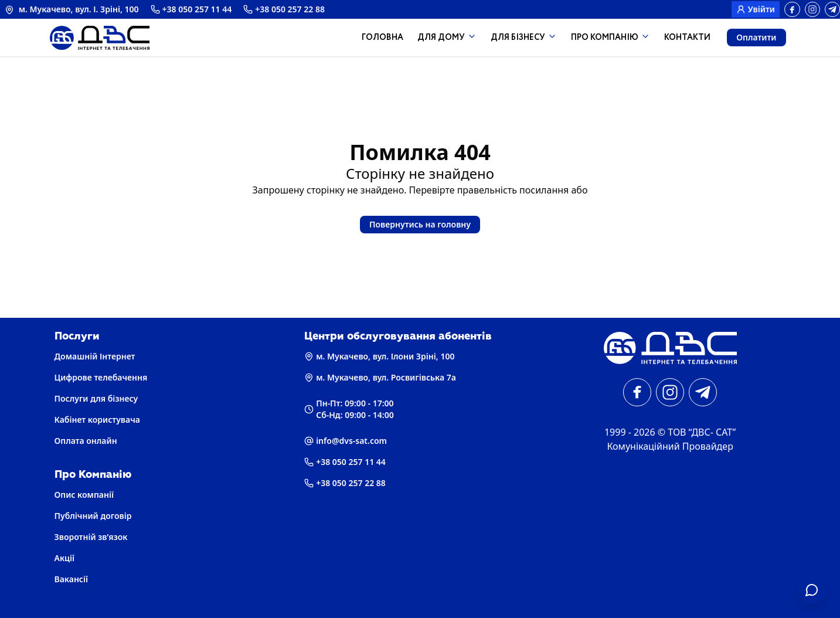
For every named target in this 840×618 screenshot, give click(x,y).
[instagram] (812, 9)
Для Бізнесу (524, 38)
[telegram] (832, 9)
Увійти (756, 9)
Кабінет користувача (97, 420)
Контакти (687, 38)
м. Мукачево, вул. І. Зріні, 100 (72, 9)
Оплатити (756, 37)
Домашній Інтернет (95, 356)
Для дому (447, 38)
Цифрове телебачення (101, 377)
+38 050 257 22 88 (284, 9)
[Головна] (670, 348)
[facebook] (792, 9)
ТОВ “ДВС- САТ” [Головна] (702, 432)
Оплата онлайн (86, 441)
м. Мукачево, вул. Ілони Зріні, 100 (379, 356)
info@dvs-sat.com (346, 441)
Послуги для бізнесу (96, 398)
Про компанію (611, 38)
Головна (382, 38)
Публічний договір (93, 516)
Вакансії (72, 579)
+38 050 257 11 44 (191, 9)
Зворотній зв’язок (91, 537)
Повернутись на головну (420, 224)
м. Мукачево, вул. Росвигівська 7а (380, 377)
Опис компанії (84, 495)
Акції (64, 558)
